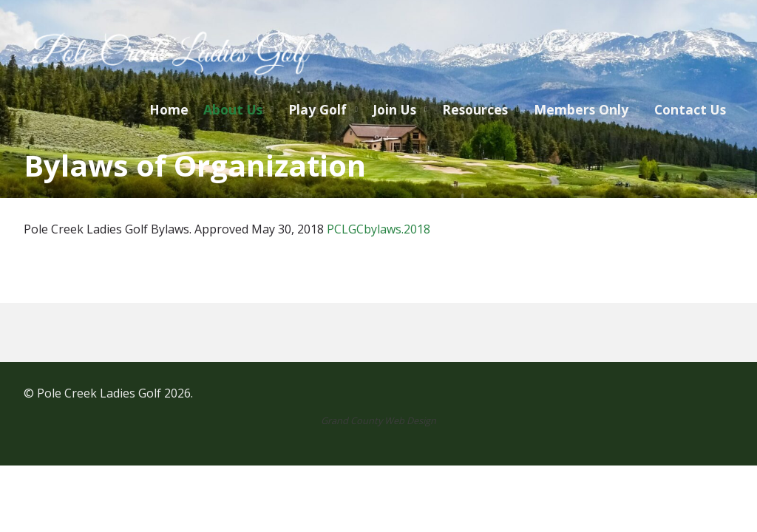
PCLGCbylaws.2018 (378, 229)
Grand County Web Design (378, 420)
